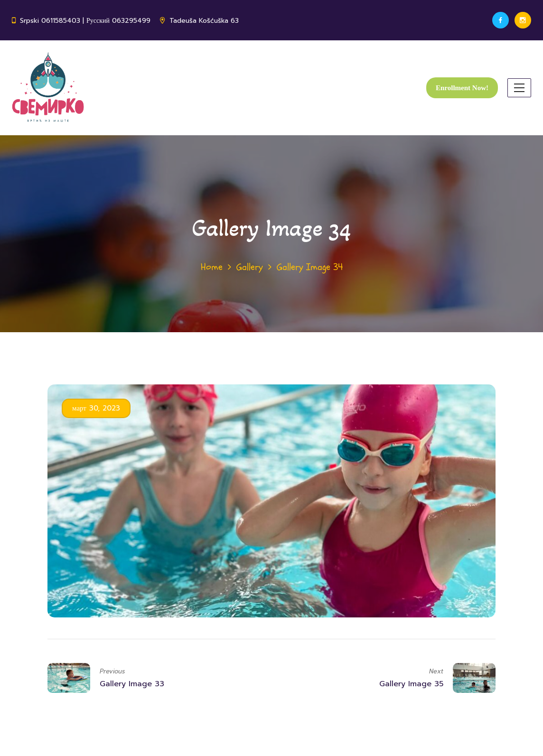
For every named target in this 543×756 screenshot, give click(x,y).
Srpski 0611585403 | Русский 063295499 (85, 21)
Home (212, 267)
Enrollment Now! (462, 88)
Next (436, 671)
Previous (112, 671)
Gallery (250, 267)
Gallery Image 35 (411, 684)
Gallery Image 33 (132, 684)
